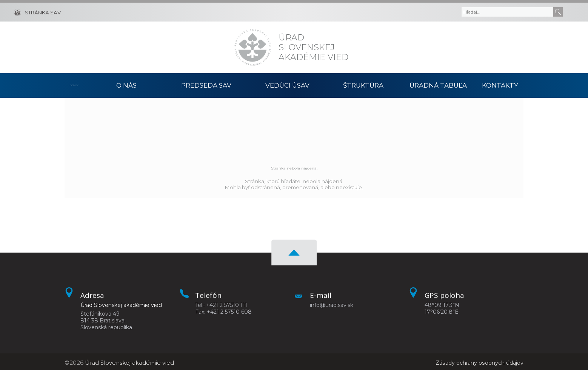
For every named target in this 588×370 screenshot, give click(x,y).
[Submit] (558, 12)
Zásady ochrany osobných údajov (476, 361)
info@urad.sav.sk (332, 303)
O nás (127, 84)
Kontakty (505, 84)
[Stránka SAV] (37, 12)
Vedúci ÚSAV (288, 84)
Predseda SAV (206, 84)
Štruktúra (363, 84)
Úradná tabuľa (438, 84)
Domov (77, 85)
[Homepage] (253, 47)
